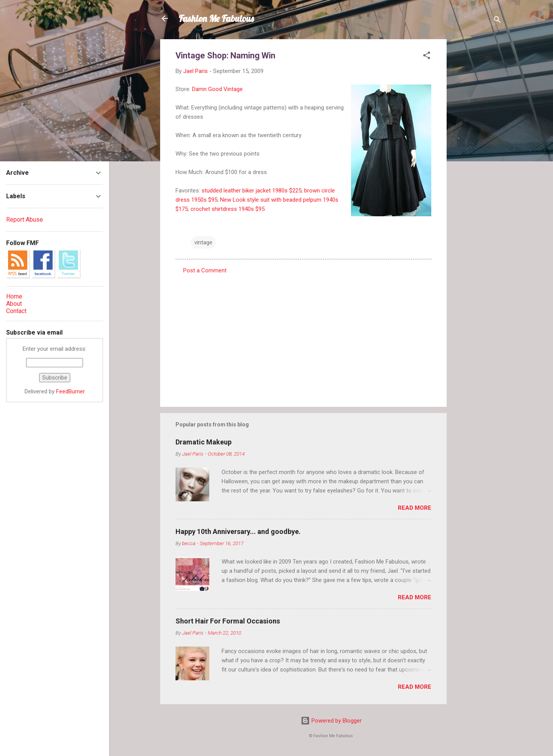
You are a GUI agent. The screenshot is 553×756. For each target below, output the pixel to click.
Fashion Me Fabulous (216, 18)
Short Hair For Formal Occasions (228, 621)
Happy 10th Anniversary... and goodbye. (238, 531)
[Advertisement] (477, 154)
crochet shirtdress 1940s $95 (228, 209)
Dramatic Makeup (204, 442)
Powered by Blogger (331, 721)
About (14, 304)
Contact (16, 311)
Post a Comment (205, 270)
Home (14, 296)
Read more (415, 508)
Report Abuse (25, 220)
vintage (203, 242)
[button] (427, 57)
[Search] (497, 21)
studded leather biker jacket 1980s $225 (252, 191)
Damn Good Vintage (217, 89)
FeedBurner (70, 391)
